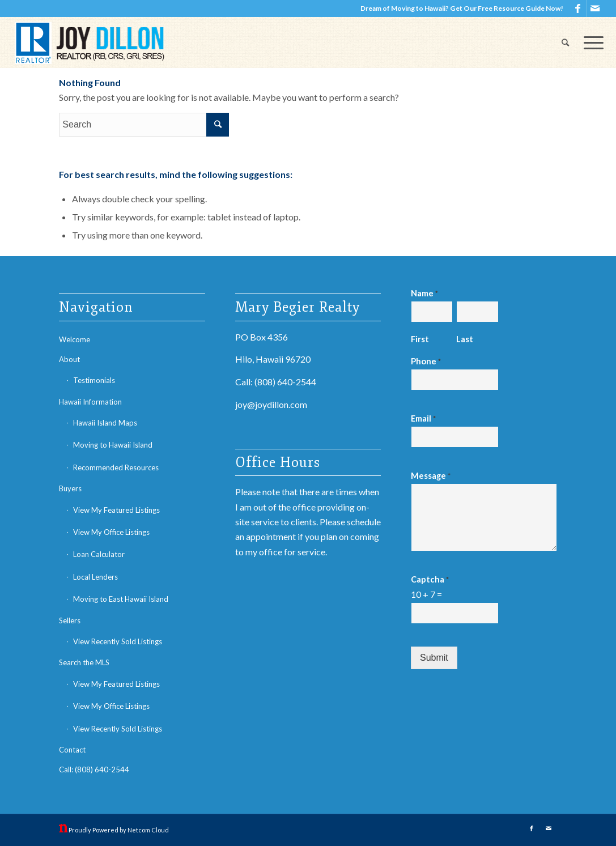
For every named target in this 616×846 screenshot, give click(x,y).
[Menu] (590, 42)
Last (465, 339)
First (420, 339)
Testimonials (94, 380)
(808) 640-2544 (285, 382)
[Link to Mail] (595, 8)
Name (424, 293)
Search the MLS (84, 662)
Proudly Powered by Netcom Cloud (119, 830)
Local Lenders (95, 577)
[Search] (565, 42)
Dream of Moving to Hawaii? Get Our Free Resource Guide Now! (462, 8)
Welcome (75, 339)
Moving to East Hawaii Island (121, 599)
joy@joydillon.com (271, 404)
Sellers (70, 620)
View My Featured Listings (116, 510)
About (69, 359)
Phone (426, 361)
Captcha (430, 579)
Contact (72, 750)
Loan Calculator (99, 554)
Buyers (70, 488)
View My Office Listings (111, 532)
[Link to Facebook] (578, 8)
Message (431, 475)
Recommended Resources (116, 467)
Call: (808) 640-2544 (94, 770)
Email (423, 418)
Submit (434, 658)
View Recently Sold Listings (118, 641)
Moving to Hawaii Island (113, 445)
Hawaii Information (90, 402)
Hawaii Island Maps (105, 423)
